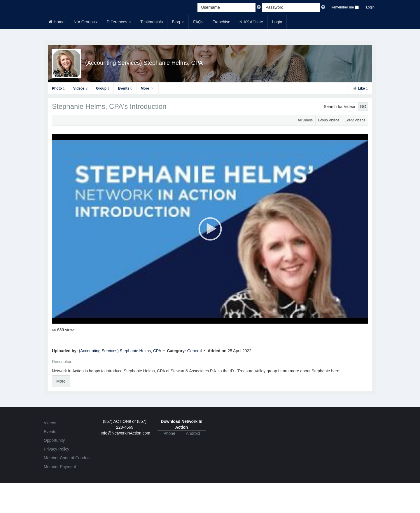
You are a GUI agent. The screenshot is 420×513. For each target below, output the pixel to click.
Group (103, 88)
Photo (58, 88)
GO (363, 107)
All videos (305, 120)
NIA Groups (85, 22)
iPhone (169, 433)
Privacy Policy (56, 449)
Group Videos (329, 120)
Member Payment (60, 467)
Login (370, 7)
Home (56, 22)
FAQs (198, 22)
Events (125, 88)
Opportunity (54, 440)
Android (193, 433)
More (148, 88)
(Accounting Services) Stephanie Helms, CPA (144, 63)
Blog (178, 22)
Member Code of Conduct (67, 458)
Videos (80, 88)
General (195, 351)
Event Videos (355, 120)
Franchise (221, 22)
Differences (119, 22)
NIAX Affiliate (251, 22)
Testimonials (152, 22)
